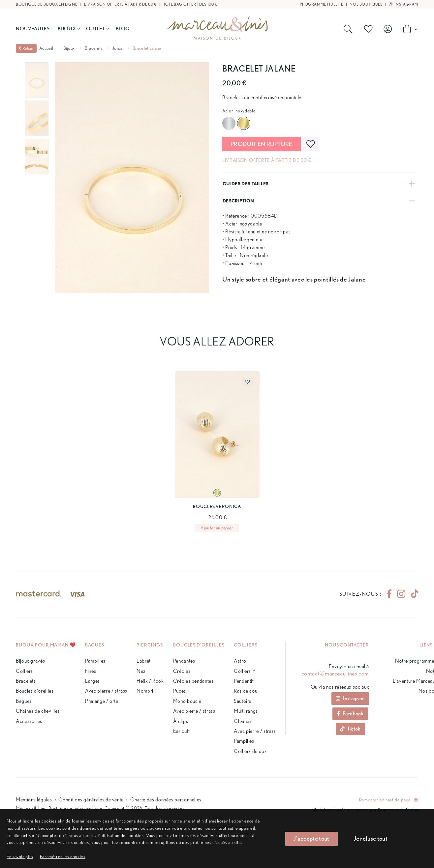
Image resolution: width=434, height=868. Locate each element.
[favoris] (311, 144)
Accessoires (29, 721)
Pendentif (244, 681)
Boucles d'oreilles (35, 691)
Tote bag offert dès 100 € (190, 4)
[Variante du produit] (217, 493)
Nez (141, 671)
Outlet (97, 29)
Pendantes (184, 661)
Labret (144, 661)
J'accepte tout (311, 838)
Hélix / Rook (150, 681)
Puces (180, 691)
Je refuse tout (371, 838)
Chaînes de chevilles (38, 711)
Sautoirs (243, 701)
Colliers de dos (250, 751)
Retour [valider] (26, 48)
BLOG (123, 29)
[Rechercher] (349, 29)
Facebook (350, 714)
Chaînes (243, 721)
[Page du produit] (217, 435)
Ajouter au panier (217, 528)
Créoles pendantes (193, 681)
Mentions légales (34, 800)
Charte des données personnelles (166, 800)
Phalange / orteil (103, 701)
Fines (91, 671)
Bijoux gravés (30, 661)
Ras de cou (246, 691)
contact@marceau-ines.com (335, 673)
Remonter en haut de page (389, 800)
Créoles (182, 671)
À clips (181, 721)
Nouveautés (33, 29)
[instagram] (401, 594)
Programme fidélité (322, 4)
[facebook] (389, 594)
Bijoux (69, 29)
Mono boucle (187, 701)
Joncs (118, 48)
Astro (240, 661)
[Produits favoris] (370, 29)
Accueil (46, 48)
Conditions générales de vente (91, 800)
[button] (63, 856)
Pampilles (95, 661)
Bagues (24, 701)
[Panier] (409, 29)
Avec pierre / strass (106, 691)
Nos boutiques (366, 4)
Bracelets (94, 48)
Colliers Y (245, 671)
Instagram (403, 4)
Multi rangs (246, 711)
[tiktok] (412, 594)
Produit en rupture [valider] (262, 144)
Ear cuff (182, 731)
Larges (93, 681)
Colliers (24, 671)
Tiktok (350, 729)
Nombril (145, 691)
